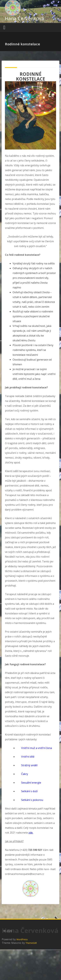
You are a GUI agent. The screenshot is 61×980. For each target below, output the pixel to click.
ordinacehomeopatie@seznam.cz (25, 874)
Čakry (25, 774)
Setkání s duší (29, 791)
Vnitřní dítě (28, 757)
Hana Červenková (24, 18)
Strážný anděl (29, 765)
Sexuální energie (31, 783)
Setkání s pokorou (32, 800)
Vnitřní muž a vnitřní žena (37, 748)
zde (31, 833)
